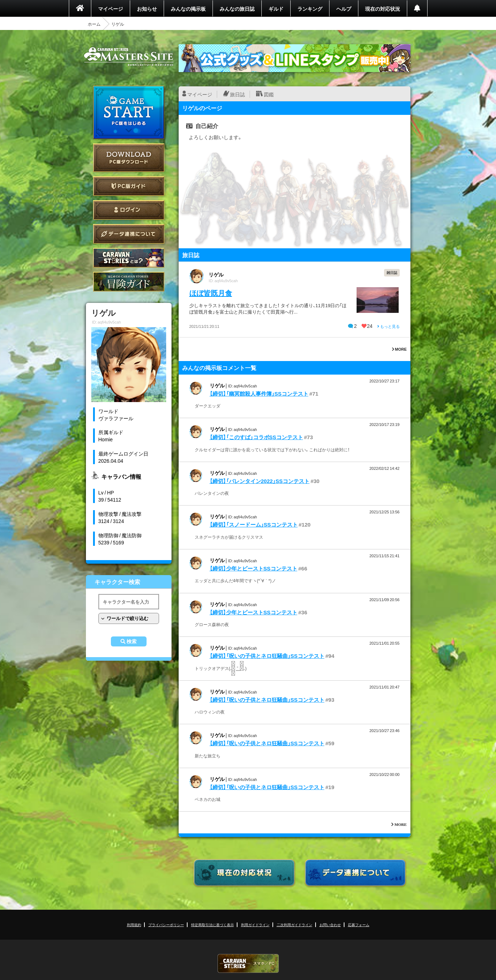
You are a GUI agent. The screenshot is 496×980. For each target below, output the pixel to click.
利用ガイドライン (255, 925)
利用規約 (134, 925)
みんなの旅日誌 (237, 9)
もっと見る (388, 326)
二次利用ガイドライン (295, 925)
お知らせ (147, 9)
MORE (399, 349)
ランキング (310, 9)
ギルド (276, 9)
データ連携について (129, 234)
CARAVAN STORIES (248, 963)
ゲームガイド (129, 282)
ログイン (129, 210)
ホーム (94, 24)
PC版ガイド (129, 186)
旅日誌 (237, 94)
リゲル (216, 274)
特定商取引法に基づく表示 (213, 925)
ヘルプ (344, 9)
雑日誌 (392, 272)
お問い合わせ (330, 925)
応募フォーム (359, 925)
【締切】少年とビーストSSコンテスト (254, 568)
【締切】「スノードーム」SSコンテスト (254, 524)
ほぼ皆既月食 (211, 293)
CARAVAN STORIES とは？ (129, 258)
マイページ (111, 9)
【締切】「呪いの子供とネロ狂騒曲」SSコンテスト (267, 656)
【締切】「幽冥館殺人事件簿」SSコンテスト (259, 393)
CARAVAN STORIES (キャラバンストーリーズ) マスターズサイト (129, 57)
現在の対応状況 (383, 9)
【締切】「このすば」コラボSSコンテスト (256, 437)
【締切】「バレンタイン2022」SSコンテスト (260, 481)
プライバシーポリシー (166, 925)
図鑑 (269, 94)
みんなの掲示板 (188, 9)
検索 (132, 641)
